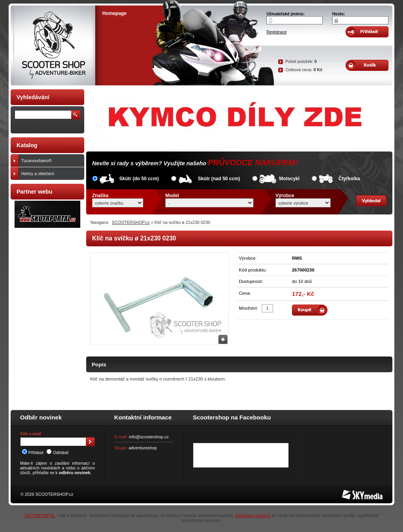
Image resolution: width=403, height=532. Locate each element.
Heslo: (339, 14)
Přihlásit (33, 453)
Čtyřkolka (349, 179)
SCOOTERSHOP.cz (131, 222)
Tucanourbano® (51, 161)
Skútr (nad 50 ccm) (219, 179)
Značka (100, 196)
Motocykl (289, 179)
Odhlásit (57, 453)
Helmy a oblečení (51, 174)
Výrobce (285, 196)
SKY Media (353, 492)
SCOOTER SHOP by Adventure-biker (53, 45)
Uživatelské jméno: (286, 14)
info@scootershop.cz (149, 437)
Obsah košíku (367, 65)
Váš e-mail (31, 434)
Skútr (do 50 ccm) (139, 179)
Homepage (114, 13)
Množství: (249, 308)
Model (172, 196)
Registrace (277, 32)
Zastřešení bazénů (252, 515)
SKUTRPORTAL (40, 515)
